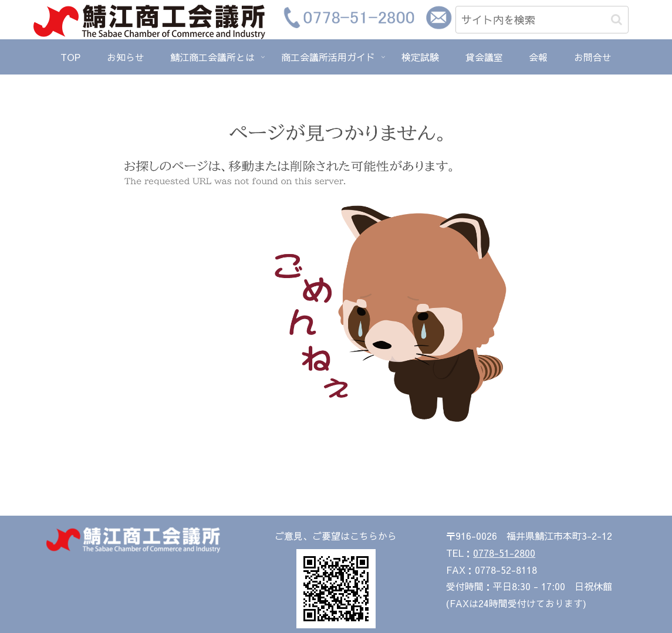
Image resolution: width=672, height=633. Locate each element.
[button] (617, 20)
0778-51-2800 (504, 553)
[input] (542, 20)
